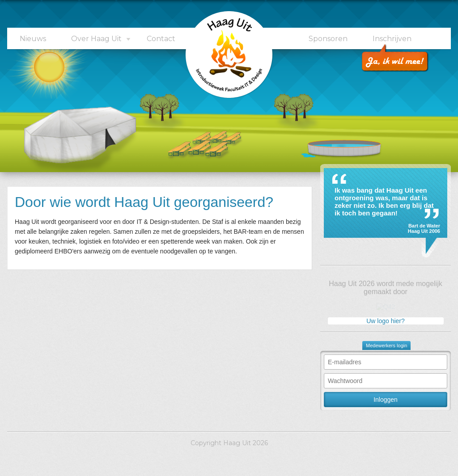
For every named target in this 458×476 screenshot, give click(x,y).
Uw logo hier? (386, 321)
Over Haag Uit (96, 39)
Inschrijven (392, 39)
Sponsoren (328, 39)
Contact (161, 39)
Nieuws (33, 39)
